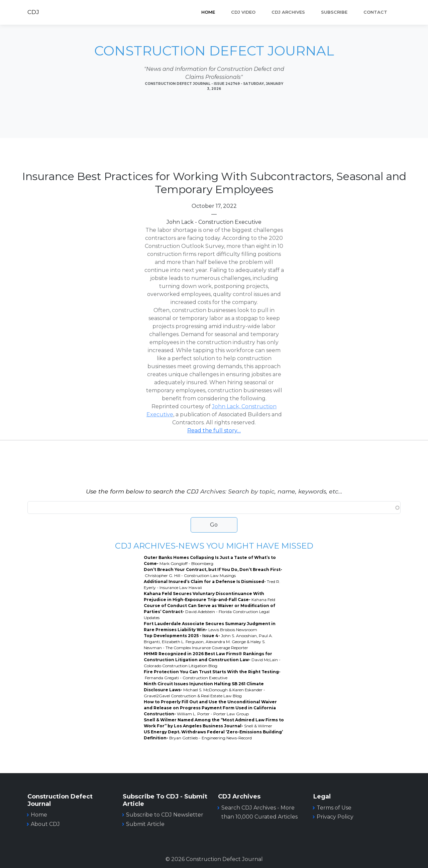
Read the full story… (214, 430)
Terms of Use (334, 808)
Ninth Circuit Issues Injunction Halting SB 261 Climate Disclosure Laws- (204, 690)
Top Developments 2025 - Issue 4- (208, 642)
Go (214, 525)
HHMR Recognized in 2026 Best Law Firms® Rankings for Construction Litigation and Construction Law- (212, 660)
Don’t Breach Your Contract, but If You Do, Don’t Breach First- (213, 572)
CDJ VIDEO (243, 12)
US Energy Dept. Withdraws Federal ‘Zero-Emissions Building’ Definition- (213, 735)
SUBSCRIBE (334, 12)
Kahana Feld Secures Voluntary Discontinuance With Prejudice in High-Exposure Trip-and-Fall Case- (209, 597)
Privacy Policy (335, 817)
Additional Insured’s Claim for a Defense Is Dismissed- (212, 585)
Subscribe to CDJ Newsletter (165, 815)
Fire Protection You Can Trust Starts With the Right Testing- (212, 675)
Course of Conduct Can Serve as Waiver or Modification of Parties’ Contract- (209, 612)
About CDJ (45, 824)
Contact (375, 12)
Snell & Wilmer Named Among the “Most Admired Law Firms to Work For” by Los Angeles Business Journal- (214, 723)
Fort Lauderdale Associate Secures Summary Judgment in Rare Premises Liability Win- (210, 627)
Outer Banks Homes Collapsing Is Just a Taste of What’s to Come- (210, 560)
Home (208, 12)
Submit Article (145, 824)
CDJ (33, 12)
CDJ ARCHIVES (288, 12)
